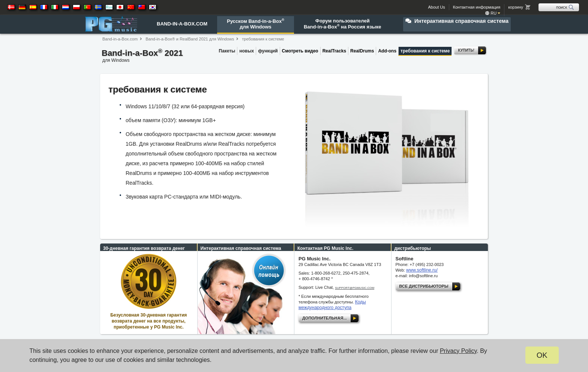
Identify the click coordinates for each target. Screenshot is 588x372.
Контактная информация (477, 7)
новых (247, 51)
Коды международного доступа (332, 305)
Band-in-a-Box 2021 (142, 57)
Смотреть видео (300, 51)
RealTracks (334, 51)
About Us (437, 7)
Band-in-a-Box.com (120, 39)
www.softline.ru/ (422, 270)
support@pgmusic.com (355, 288)
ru (493, 13)
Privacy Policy (458, 351)
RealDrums (362, 51)
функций (268, 51)
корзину (516, 7)
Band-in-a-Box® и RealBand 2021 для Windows (190, 39)
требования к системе (263, 39)
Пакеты (227, 51)
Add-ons (387, 51)
